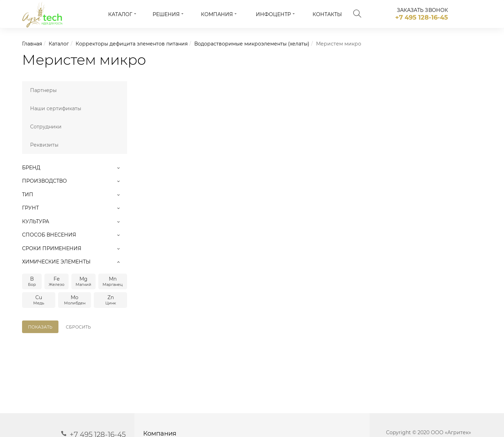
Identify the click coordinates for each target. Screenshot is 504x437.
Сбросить (78, 327)
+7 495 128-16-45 (422, 17)
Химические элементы (75, 262)
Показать (40, 327)
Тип (75, 195)
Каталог (120, 14)
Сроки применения (75, 248)
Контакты (327, 14)
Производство (75, 181)
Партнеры (43, 90)
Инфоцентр (273, 14)
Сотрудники (46, 127)
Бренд (75, 168)
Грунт (75, 208)
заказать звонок (423, 10)
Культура (75, 221)
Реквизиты (44, 145)
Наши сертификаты (56, 108)
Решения (166, 14)
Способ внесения (75, 235)
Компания (217, 14)
